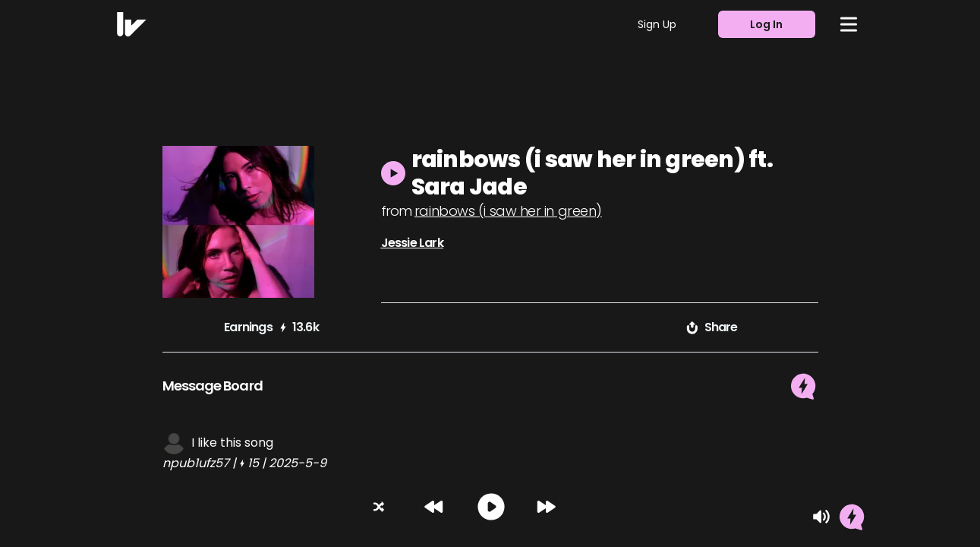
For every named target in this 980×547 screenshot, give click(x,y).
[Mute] (821, 517)
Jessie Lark (412, 243)
